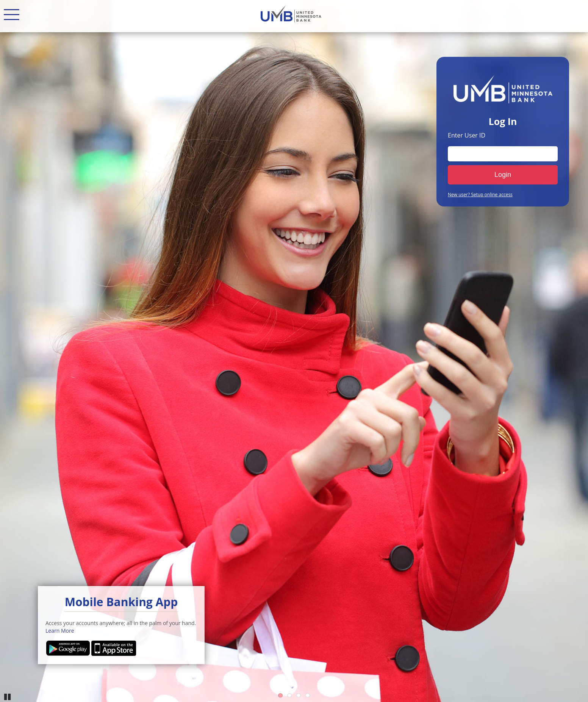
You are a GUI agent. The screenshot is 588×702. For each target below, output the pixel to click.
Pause (8, 696)
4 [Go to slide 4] (308, 695)
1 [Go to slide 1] (280, 695)
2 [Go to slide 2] (289, 695)
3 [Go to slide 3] (299, 695)
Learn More (60, 631)
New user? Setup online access (480, 195)
